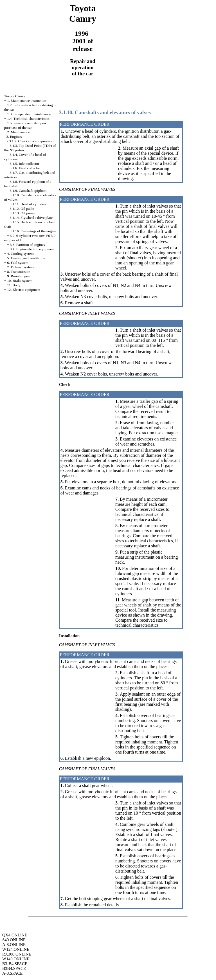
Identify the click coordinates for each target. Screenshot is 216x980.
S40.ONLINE (14, 940)
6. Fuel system (18, 263)
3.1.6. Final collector (25, 168)
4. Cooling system (20, 254)
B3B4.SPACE (14, 968)
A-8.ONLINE (14, 945)
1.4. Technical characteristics (28, 119)
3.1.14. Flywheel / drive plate (31, 218)
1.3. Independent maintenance (29, 114)
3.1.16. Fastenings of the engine (33, 231)
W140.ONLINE (16, 959)
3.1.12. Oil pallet (22, 209)
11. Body (14, 285)
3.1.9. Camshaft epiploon (28, 191)
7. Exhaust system (20, 267)
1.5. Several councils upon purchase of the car (25, 125)
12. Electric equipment (24, 290)
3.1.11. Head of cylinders (28, 204)
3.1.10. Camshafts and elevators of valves (105, 112)
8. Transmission (19, 272)
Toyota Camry (15, 96)
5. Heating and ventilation (26, 258)
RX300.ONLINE (17, 954)
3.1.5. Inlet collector (24, 164)
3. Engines (14, 137)
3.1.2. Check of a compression (31, 141)
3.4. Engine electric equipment (32, 249)
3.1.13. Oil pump (22, 213)
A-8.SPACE (12, 973)
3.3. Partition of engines (27, 245)
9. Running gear (19, 276)
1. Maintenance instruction (27, 101)
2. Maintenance (18, 132)
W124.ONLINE (16, 949)
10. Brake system (20, 281)
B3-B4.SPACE (15, 964)
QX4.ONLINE (15, 935)
